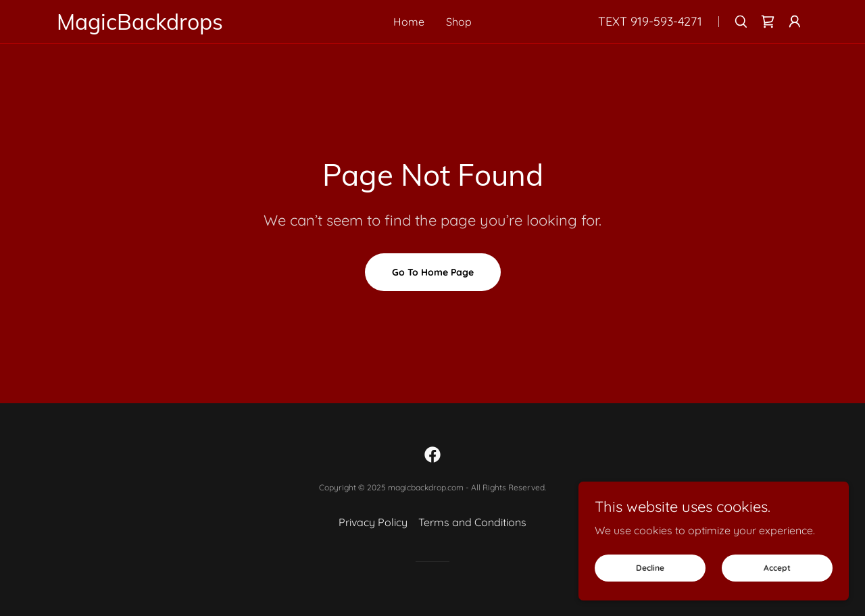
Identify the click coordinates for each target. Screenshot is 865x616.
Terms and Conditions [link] (472, 522)
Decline (650, 568)
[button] (795, 22)
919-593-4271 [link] (666, 21)
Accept (777, 568)
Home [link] (409, 22)
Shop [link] (459, 22)
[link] (170, 26)
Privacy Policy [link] (373, 522)
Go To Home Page (433, 272)
